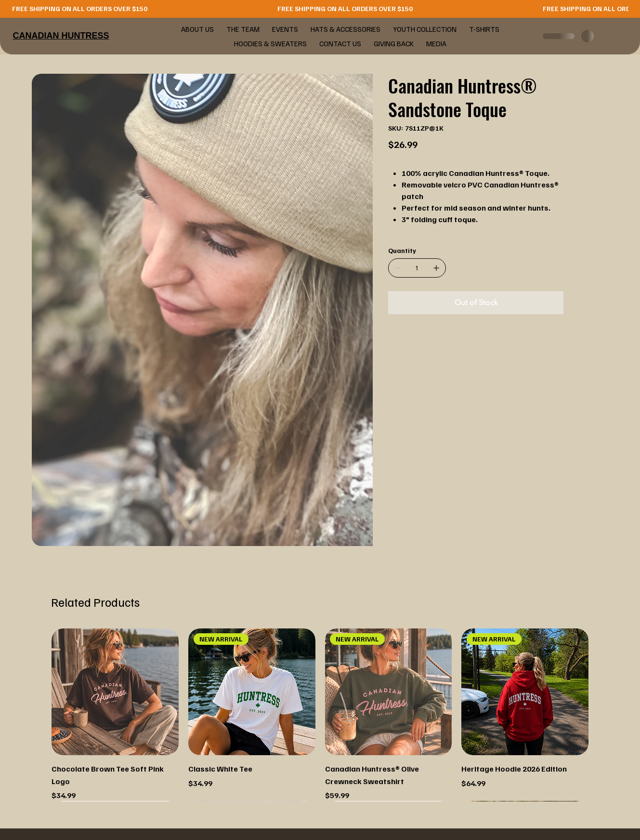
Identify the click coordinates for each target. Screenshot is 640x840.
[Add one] (436, 268)
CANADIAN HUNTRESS (61, 36)
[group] (320, 715)
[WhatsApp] (391, 340)
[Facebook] (397, 340)
